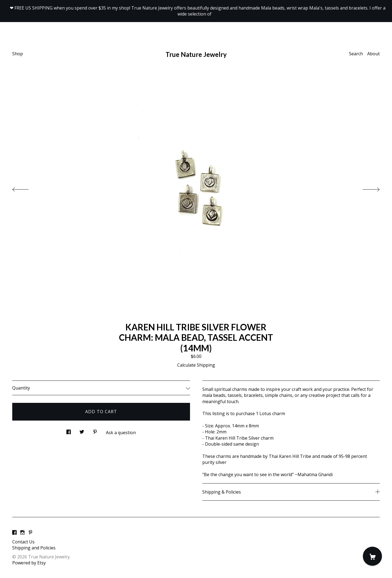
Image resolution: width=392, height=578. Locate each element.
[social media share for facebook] (69, 431)
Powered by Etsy (29, 563)
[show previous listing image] (26, 188)
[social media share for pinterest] (95, 431)
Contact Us (23, 542)
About (373, 54)
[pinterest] (30, 533)
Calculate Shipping (196, 365)
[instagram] (22, 533)
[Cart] (372, 556)
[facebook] (14, 533)
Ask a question (121, 433)
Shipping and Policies (34, 548)
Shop (18, 54)
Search (356, 54)
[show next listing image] (366, 188)
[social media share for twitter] (82, 431)
